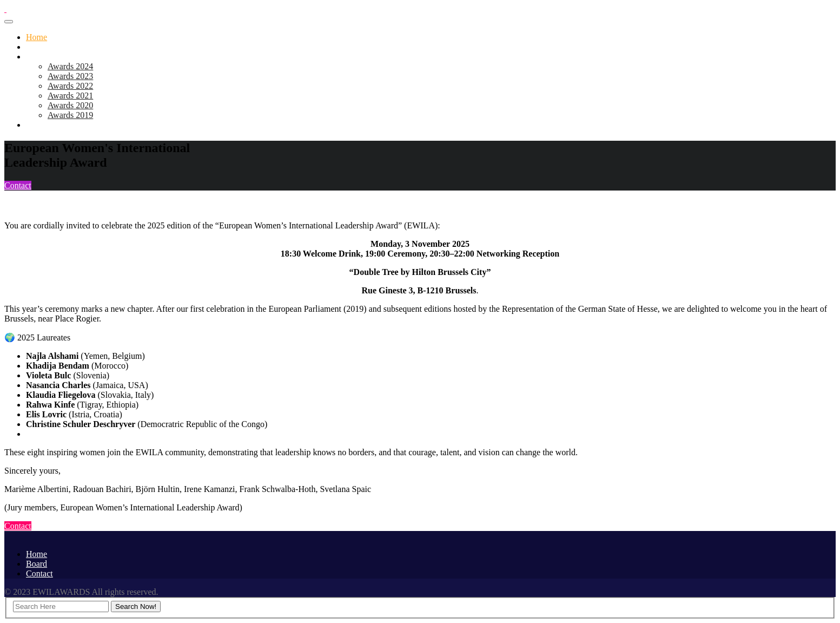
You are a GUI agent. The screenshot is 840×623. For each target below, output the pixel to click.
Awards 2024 (70, 66)
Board (37, 125)
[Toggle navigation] (9, 22)
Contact (18, 185)
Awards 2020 (70, 105)
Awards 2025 (49, 47)
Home (37, 37)
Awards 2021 (70, 96)
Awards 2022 (70, 86)
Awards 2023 (70, 76)
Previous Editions (57, 57)
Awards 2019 (70, 115)
